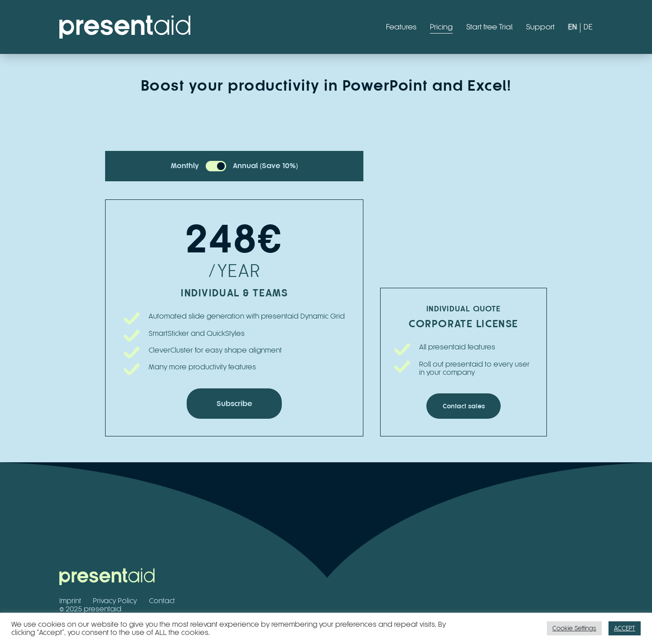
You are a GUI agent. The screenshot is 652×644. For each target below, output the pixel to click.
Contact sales (464, 406)
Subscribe (234, 404)
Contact (162, 601)
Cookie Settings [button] (574, 628)
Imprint (70, 601)
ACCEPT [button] (625, 628)
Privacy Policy (115, 601)
